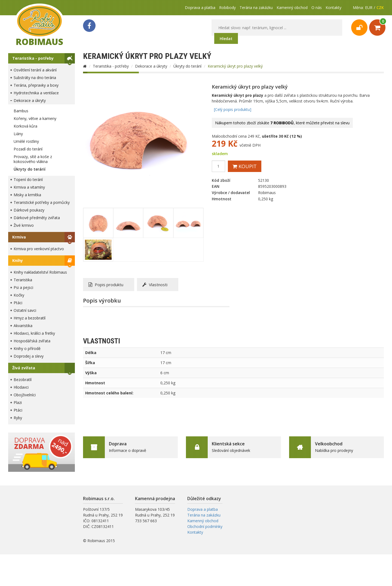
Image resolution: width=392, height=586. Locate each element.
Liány (18, 134)
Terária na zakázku (256, 7)
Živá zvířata (24, 368)
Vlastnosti (155, 285)
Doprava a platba (200, 7)
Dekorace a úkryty (30, 100)
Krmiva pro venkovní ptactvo (39, 249)
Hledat (226, 39)
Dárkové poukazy (29, 210)
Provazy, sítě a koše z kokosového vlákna (33, 159)
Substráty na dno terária (35, 78)
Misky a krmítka (27, 195)
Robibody (227, 7)
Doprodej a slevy (29, 356)
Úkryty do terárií (30, 169)
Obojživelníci (25, 395)
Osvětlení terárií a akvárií (35, 70)
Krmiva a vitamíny (29, 187)
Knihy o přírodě (27, 348)
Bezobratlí (23, 380)
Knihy (18, 260)
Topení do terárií (28, 179)
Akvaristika (23, 326)
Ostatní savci (25, 310)
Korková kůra (25, 126)
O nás (317, 7)
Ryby (18, 418)
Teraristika (23, 280)
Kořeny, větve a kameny (35, 118)
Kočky (19, 295)
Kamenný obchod (292, 7)
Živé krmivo (24, 225)
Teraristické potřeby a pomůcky (42, 202)
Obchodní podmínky (205, 526)
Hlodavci (21, 387)
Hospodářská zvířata (32, 341)
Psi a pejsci (23, 287)
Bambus (21, 111)
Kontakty (333, 7)
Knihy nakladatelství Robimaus (40, 272)
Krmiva (19, 237)
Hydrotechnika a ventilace (36, 93)
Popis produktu (106, 285)
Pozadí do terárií (28, 149)
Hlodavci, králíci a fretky (34, 333)
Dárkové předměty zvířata (37, 218)
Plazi (18, 402)
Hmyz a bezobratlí (30, 318)
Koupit (245, 166)
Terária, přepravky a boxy (36, 85)
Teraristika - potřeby (33, 58)
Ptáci (18, 303)
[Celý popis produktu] (233, 109)
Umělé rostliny (26, 141)
